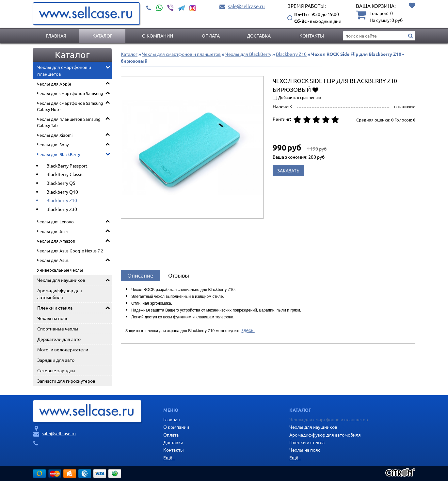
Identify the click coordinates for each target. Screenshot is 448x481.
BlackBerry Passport (67, 166)
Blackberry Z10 (62, 200)
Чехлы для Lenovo (55, 222)
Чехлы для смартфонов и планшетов (64, 70)
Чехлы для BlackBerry (58, 154)
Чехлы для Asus (53, 260)
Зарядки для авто (56, 360)
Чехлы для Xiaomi (55, 135)
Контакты (312, 36)
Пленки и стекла (55, 308)
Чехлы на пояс (53, 318)
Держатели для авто (59, 339)
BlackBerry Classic (65, 174)
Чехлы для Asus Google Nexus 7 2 (70, 251)
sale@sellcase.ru (246, 6)
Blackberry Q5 (61, 183)
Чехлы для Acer (53, 231)
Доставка (259, 36)
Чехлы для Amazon (56, 241)
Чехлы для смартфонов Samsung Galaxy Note (70, 106)
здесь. (248, 330)
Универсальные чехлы (60, 270)
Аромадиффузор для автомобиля (60, 294)
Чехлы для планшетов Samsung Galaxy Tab (69, 122)
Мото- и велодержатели (63, 349)
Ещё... (169, 457)
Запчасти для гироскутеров (66, 381)
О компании (158, 36)
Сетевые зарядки (56, 370)
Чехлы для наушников (61, 280)
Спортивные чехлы (58, 329)
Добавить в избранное (315, 89)
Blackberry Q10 (62, 192)
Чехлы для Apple (54, 84)
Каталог (102, 36)
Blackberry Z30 (62, 209)
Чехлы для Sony (53, 144)
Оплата (211, 36)
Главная (56, 36)
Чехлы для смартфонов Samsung (70, 93)
